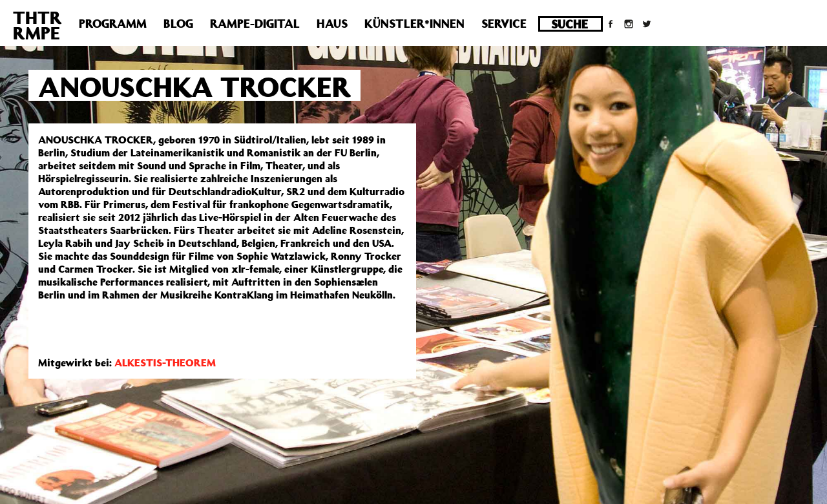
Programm (113, 23)
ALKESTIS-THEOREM (165, 362)
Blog (178, 23)
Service (504, 23)
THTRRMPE (37, 25)
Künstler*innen (414, 23)
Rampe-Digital (255, 23)
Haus (332, 23)
